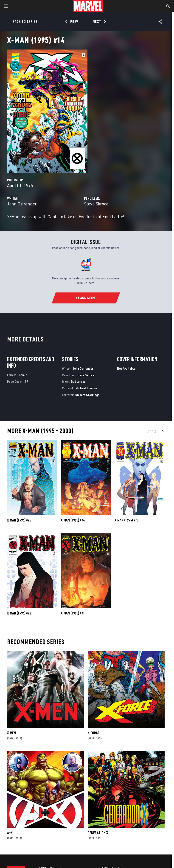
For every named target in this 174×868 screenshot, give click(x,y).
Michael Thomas (86, 388)
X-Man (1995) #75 (19, 520)
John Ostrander (22, 204)
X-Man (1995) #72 (19, 613)
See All (156, 432)
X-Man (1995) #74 (73, 520)
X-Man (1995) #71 (73, 613)
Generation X (98, 833)
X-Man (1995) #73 (126, 520)
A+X (10, 833)
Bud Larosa (78, 381)
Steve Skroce (96, 204)
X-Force (94, 733)
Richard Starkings (87, 395)
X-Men (11, 733)
